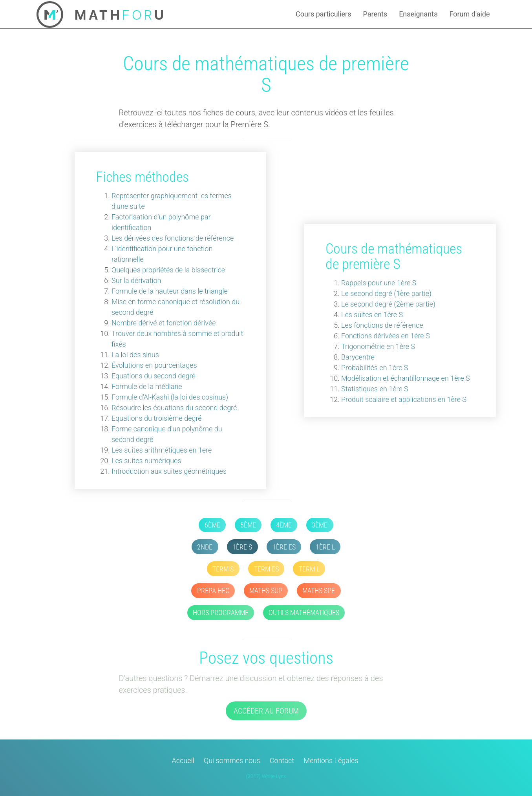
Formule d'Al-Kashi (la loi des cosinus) (170, 397)
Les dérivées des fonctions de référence (173, 238)
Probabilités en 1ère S (375, 368)
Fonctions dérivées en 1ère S (386, 336)
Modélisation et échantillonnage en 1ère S (406, 378)
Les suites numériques (146, 461)
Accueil (183, 760)
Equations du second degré (154, 376)
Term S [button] (223, 569)
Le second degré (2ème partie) (388, 304)
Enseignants (418, 14)
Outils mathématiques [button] (304, 613)
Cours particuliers (324, 14)
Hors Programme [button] (221, 613)
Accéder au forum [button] (266, 711)
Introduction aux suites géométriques (169, 471)
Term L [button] (309, 569)
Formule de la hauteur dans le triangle (170, 291)
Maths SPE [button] (319, 591)
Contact (282, 760)
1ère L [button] (325, 547)
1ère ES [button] (284, 547)
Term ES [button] (266, 569)
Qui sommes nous (232, 760)
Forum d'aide (469, 14)
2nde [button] (205, 547)
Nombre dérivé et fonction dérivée (164, 323)
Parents (375, 14)
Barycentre (358, 357)
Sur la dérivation (136, 280)
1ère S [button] (242, 547)
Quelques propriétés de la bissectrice (168, 270)
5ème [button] (248, 525)
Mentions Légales (331, 760)
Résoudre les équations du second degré (174, 408)
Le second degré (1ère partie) (386, 293)
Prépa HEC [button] (213, 591)
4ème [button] (284, 525)
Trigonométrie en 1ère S (378, 346)
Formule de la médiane (147, 386)
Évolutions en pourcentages (154, 365)
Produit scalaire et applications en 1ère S (404, 399)
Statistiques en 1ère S (375, 389)
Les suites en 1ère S (372, 315)
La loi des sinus (135, 355)
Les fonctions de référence (382, 325)
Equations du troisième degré (157, 418)
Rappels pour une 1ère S (379, 283)
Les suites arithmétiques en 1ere (162, 450)
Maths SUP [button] (266, 591)
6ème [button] (212, 525)
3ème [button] (320, 525)
